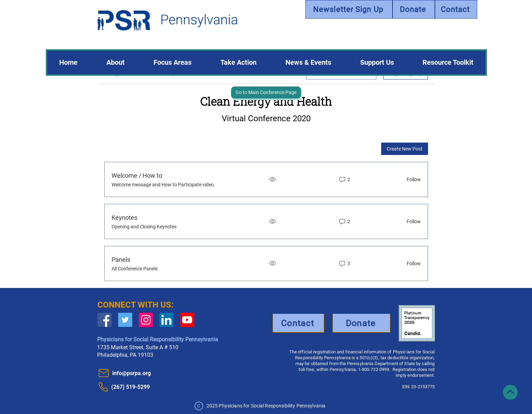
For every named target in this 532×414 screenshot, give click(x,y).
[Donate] (414, 9)
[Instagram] (146, 320)
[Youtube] (187, 320)
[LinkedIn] (166, 320)
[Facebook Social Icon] (105, 320)
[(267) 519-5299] (141, 387)
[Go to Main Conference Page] (266, 92)
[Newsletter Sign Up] (349, 9)
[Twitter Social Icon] (125, 320)
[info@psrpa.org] (135, 373)
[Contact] (456, 9)
